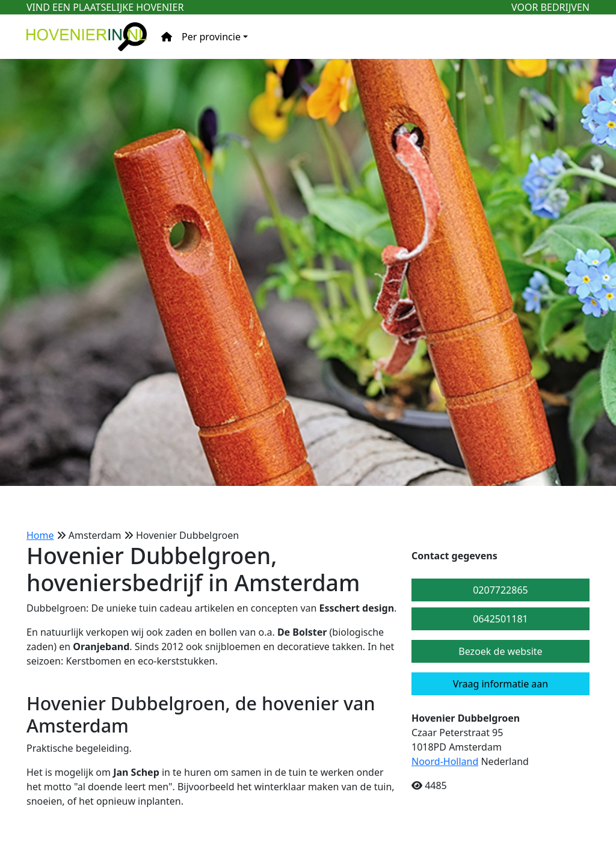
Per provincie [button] (211, 37)
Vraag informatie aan (500, 684)
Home (40, 535)
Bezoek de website (500, 651)
